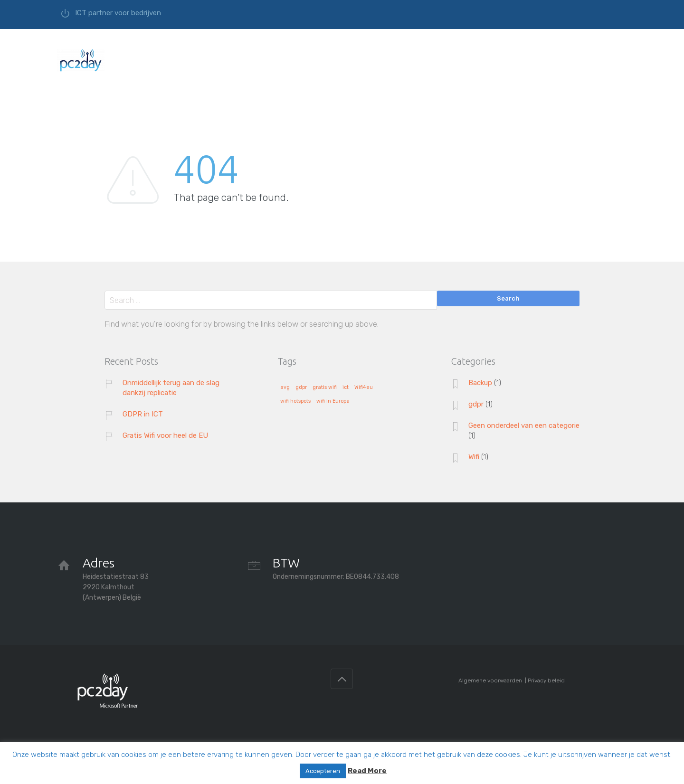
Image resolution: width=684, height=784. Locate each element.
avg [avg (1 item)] (285, 387)
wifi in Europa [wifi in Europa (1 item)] (333, 401)
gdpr (476, 404)
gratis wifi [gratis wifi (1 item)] (325, 387)
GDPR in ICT (143, 414)
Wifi (474, 457)
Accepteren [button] (323, 771)
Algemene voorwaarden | (493, 680)
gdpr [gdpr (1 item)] (301, 387)
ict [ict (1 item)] (346, 387)
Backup (480, 383)
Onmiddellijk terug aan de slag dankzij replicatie (171, 388)
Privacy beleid (546, 680)
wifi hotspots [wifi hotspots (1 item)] (295, 401)
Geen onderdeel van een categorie (524, 425)
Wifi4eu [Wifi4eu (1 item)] (364, 387)
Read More (367, 771)
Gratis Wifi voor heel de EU (165, 435)
